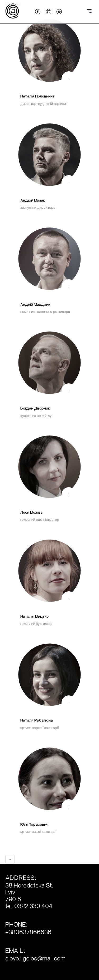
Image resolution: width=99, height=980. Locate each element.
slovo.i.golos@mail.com (35, 958)
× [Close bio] (10, 859)
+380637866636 (28, 932)
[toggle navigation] (89, 10)
